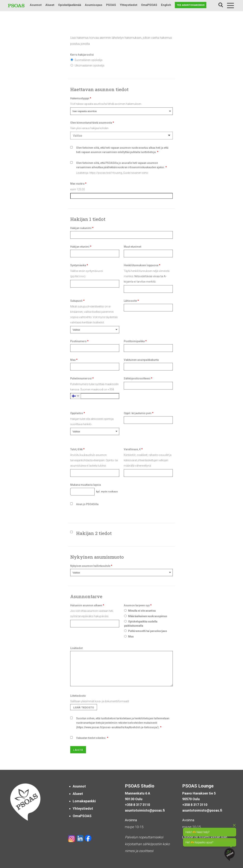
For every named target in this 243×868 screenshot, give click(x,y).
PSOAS (111, 5)
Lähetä (78, 750)
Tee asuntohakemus (191, 5)
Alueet (50, 5)
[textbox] (121, 136)
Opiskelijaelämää (70, 5)
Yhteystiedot (129, 5)
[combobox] (121, 136)
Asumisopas (94, 5)
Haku (221, 5)
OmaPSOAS (149, 5)
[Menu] (230, 6)
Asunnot (36, 5)
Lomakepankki (84, 801)
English (166, 5)
